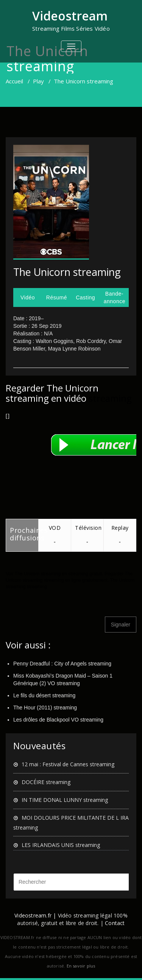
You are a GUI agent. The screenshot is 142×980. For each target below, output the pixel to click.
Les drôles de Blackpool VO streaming (58, 720)
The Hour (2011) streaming (45, 708)
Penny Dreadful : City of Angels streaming (62, 664)
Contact (115, 923)
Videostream (70, 16)
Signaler (121, 625)
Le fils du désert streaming (44, 695)
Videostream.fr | (35, 915)
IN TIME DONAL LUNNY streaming (65, 800)
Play (38, 81)
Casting (85, 297)
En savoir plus (81, 966)
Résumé (57, 297)
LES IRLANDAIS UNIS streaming (61, 845)
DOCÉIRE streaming (46, 782)
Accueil (14, 81)
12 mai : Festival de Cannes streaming (68, 764)
